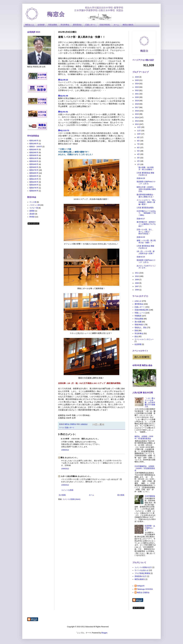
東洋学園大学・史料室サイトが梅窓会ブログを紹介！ (146, 224)
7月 (139, 144)
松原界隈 (138, 344)
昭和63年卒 (34, 191)
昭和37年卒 (34, 170)
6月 (139, 148)
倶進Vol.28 (141, 178)
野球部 (32, 217)
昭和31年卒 (34, 158)
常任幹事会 (65, 25)
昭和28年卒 (34, 150)
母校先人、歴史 (141, 328)
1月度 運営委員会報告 (145, 208)
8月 (139, 141)
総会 (136, 336)
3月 (139, 158)
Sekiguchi (141, 586)
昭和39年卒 (34, 176)
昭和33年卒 (34, 161)
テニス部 (33, 202)
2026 (137, 77)
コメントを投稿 (67, 490)
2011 (137, 273)
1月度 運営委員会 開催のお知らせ (145, 247)
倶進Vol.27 (141, 219)
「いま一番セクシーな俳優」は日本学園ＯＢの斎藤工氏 (150, 402)
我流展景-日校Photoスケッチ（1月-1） (146, 261)
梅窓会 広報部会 (143, 592)
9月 (139, 137)
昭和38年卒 (34, 173)
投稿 (136, 330)
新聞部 (32, 211)
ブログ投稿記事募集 (142, 573)
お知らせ (138, 301)
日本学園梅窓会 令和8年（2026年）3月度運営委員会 (145, 468)
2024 (137, 84)
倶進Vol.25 (141, 257)
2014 (137, 117)
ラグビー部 (34, 208)
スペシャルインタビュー (144, 339)
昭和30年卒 (34, 155)
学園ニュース (140, 313)
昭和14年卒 (34, 141)
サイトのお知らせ (141, 570)
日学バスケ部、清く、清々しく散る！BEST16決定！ (145, 232)
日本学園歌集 (150, 496)
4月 (139, 154)
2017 (137, 107)
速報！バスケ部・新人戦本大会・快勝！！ (146, 241)
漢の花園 (138, 322)
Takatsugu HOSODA (145, 589)
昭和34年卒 (34, 164)
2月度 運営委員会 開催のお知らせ (145, 174)
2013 (137, 121)
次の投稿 (62, 495)
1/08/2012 (65, 450)
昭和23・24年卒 (36, 147)
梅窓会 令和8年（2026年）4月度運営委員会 (144, 437)
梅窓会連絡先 (140, 579)
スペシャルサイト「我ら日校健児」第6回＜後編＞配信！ (146, 202)
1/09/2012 (65, 469)
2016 (137, 111)
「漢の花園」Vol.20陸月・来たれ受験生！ (145, 168)
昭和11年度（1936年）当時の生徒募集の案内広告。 (146, 189)
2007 (137, 286)
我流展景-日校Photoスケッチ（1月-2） (146, 183)
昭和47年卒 (34, 188)
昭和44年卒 (34, 185)
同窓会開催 (53, 25)
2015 (137, 114)
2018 (137, 104)
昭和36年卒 (34, 167)
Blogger (104, 633)
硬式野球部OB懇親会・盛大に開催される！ (146, 196)
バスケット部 (35, 205)
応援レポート (91, 25)
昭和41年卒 (34, 179)
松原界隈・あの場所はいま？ (150, 528)
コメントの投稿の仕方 (143, 567)
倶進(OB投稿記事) (142, 310)
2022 (137, 90)
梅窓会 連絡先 (128, 25)
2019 (137, 101)
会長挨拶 (41, 25)
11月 (139, 131)
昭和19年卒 (34, 144)
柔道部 (32, 214)
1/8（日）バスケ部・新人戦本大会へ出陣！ (146, 252)
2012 (137, 124)
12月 (139, 127)
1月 (139, 164)
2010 (137, 276)
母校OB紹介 (139, 325)
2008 (137, 283)
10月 (139, 134)
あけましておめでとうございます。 (146, 267)
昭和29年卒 (34, 152)
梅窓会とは (30, 25)
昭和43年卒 (34, 182)
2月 (139, 161)
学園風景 (138, 316)
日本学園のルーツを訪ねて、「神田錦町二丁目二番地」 (146, 213)
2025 (137, 80)
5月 (139, 151)
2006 (137, 290)
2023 (137, 87)
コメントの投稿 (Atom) (71, 499)
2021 (137, 94)
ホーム (116, 25)
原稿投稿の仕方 (141, 576)
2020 (137, 97)
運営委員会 (77, 25)
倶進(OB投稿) (105, 25)
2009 (137, 280)
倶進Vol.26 (141, 237)
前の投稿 (121, 495)
